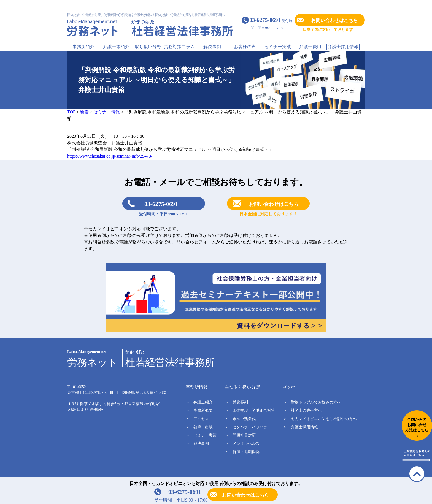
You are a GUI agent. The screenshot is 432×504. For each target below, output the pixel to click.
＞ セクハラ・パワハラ (246, 427)
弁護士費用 (310, 47)
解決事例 (212, 47)
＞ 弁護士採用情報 (301, 427)
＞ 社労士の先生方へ (303, 410)
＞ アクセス (197, 419)
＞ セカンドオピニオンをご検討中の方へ (320, 419)
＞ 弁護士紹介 (199, 402)
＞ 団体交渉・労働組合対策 (250, 410)
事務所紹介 (83, 47)
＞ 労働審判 (236, 402)
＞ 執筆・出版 (199, 427)
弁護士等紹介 (116, 47)
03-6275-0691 (161, 204)
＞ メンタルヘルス (242, 444)
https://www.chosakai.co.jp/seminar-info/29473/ (110, 156)
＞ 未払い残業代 (240, 419)
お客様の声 (245, 47)
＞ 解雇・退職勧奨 (242, 452)
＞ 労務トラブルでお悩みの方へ (312, 402)
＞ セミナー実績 (201, 435)
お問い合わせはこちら (334, 21)
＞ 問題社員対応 (240, 435)
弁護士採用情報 (343, 47)
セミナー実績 (278, 47)
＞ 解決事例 (197, 444)
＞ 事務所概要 (199, 410)
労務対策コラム (179, 47)
